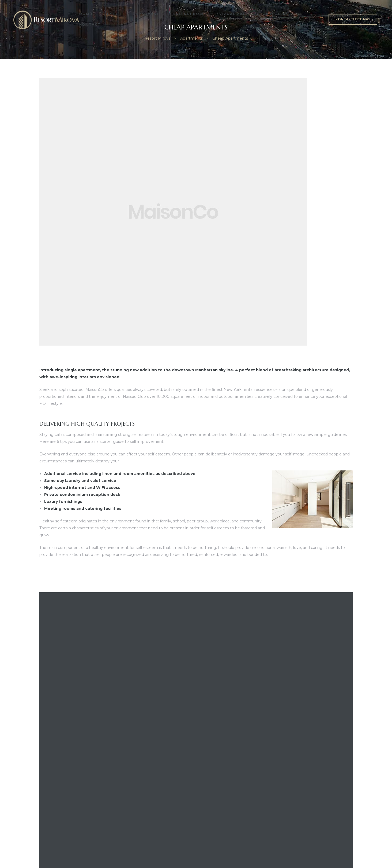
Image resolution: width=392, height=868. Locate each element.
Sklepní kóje (189, 14)
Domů (86, 14)
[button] (353, 19)
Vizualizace (234, 14)
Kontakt (90, 25)
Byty (113, 14)
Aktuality (276, 14)
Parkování (146, 14)
